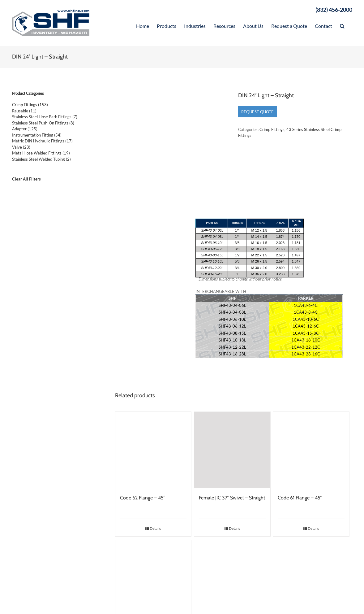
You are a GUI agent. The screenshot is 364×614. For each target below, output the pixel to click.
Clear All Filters (26, 179)
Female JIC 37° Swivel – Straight (232, 498)
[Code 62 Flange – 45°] (153, 451)
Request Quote (257, 112)
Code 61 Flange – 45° (300, 498)
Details (155, 529)
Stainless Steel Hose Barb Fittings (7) (45, 117)
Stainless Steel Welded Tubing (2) (41, 159)
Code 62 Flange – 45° (143, 498)
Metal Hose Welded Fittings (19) (41, 153)
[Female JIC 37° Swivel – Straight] (232, 451)
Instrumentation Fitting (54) (37, 135)
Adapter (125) (25, 129)
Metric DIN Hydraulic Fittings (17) (42, 141)
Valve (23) (21, 147)
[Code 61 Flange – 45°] (311, 451)
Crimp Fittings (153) (30, 105)
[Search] (342, 25)
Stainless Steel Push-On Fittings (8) (43, 123)
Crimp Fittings (272, 129)
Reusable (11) (24, 111)
